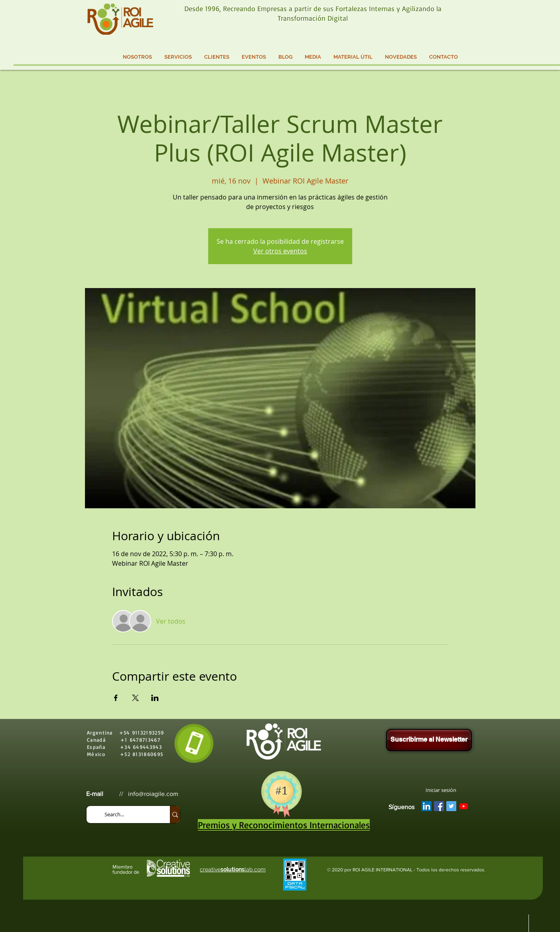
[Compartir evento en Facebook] (116, 698)
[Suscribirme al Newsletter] (429, 740)
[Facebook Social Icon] (439, 806)
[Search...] (129, 815)
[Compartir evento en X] (135, 698)
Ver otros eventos (280, 251)
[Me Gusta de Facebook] (451, 821)
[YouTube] (464, 806)
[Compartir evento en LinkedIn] (155, 698)
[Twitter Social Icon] (451, 806)
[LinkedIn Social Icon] (427, 806)
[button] (137, 57)
